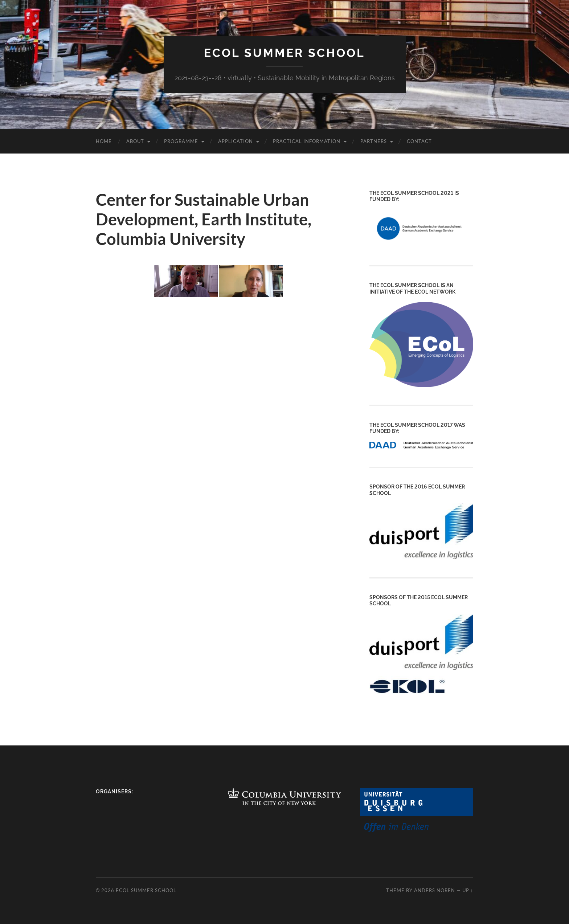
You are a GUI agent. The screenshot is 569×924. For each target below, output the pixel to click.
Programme (181, 141)
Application (236, 141)
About (135, 141)
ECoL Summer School (284, 53)
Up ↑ (468, 890)
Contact (419, 141)
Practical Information (307, 141)
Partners (374, 141)
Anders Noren (435, 890)
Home (104, 141)
